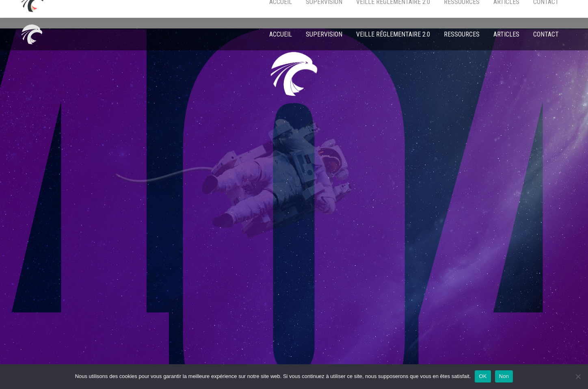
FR (525, 9)
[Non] (578, 376)
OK (483, 376)
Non (504, 376)
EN (511, 9)
